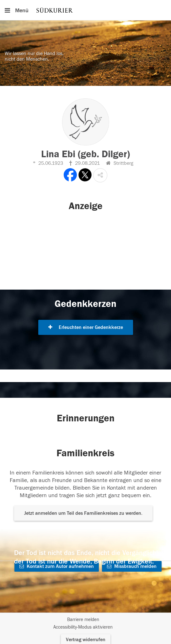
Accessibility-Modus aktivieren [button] (83, 627)
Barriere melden (83, 620)
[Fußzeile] (85, 624)
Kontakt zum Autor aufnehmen (57, 566)
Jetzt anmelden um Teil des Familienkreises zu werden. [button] (83, 513)
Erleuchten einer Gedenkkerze (86, 327)
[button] (100, 175)
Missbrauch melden (132, 566)
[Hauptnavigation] (85, 10)
